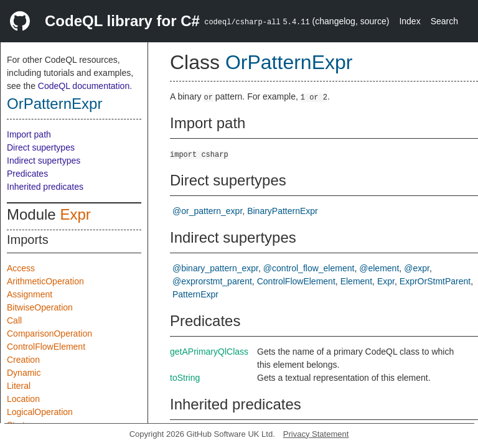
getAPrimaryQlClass (209, 352)
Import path (29, 134)
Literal (19, 386)
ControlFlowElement (46, 347)
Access (21, 268)
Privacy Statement (316, 434)
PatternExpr (195, 294)
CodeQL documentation (84, 86)
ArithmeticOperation (45, 281)
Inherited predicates (45, 187)
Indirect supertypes (44, 161)
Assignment (30, 294)
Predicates (27, 174)
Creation (23, 360)
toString (185, 378)
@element (379, 268)
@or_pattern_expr (207, 211)
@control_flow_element (309, 268)
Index (410, 21)
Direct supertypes (41, 147)
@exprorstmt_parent (212, 281)
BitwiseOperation (40, 307)
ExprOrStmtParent (435, 281)
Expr (75, 214)
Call (14, 320)
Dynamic (24, 373)
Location (23, 399)
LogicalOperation (40, 412)
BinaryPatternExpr (283, 211)
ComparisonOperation (49, 334)
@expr (417, 268)
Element (356, 281)
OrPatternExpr (54, 104)
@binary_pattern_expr (215, 268)
